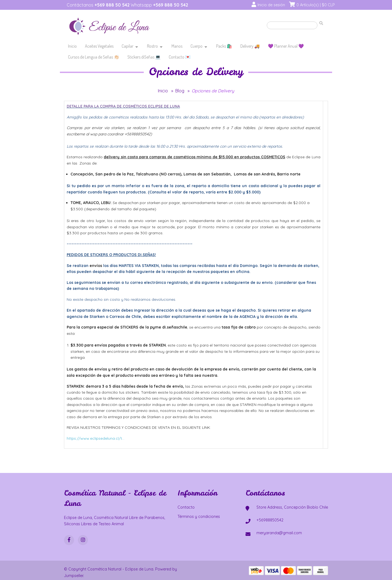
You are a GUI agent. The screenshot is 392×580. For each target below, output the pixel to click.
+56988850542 (270, 520)
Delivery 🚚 (250, 46)
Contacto (186, 507)
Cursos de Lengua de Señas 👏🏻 (94, 57)
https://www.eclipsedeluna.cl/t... (96, 438)
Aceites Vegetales (99, 46)
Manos (177, 46)
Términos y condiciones (199, 517)
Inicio (72, 46)
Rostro (152, 46)
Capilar (128, 46)
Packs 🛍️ (224, 46)
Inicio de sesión (271, 5)
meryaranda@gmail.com (279, 533)
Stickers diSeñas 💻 (144, 57)
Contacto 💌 (180, 57)
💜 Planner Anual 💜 (286, 46)
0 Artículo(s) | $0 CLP (316, 5)
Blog (180, 91)
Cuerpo (197, 46)
